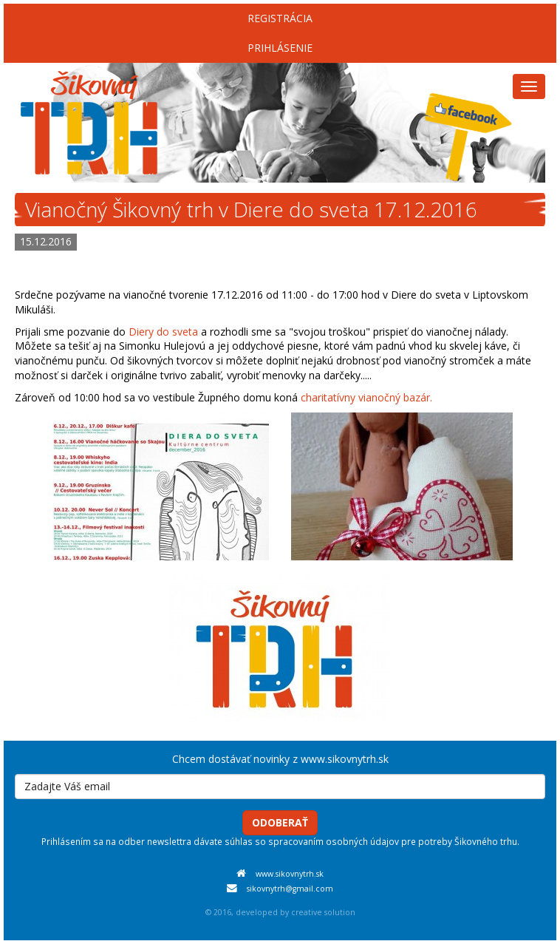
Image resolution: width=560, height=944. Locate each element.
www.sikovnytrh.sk (290, 874)
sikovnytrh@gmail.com (290, 889)
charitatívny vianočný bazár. (366, 397)
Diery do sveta (163, 332)
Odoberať (280, 822)
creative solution (323, 912)
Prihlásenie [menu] (280, 48)
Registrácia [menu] (280, 18)
